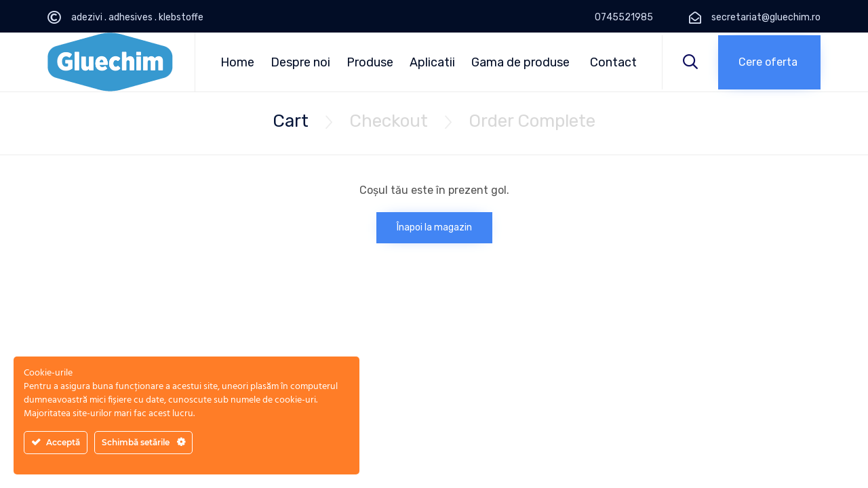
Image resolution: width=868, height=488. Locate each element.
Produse (370, 62)
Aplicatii (432, 62)
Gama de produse (520, 62)
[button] (769, 62)
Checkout (389, 121)
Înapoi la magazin (434, 227)
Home (237, 62)
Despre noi (300, 62)
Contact (613, 62)
